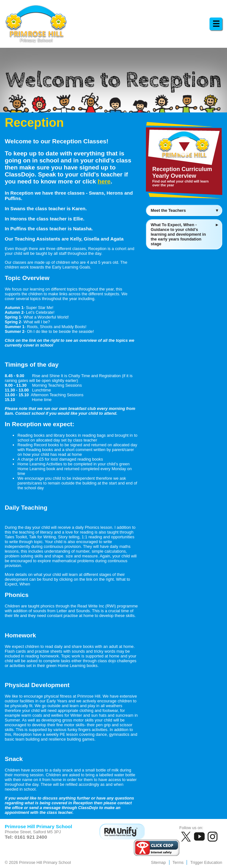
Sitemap (158, 862)
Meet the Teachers (185, 210)
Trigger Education (206, 862)
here (104, 181)
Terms (178, 862)
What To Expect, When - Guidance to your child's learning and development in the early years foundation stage (185, 234)
